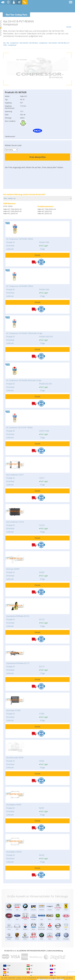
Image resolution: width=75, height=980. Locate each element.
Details (37, 255)
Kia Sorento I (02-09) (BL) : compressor (34, 43)
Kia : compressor (13, 43)
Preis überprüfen (38, 157)
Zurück (69, 24)
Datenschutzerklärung (55, 951)
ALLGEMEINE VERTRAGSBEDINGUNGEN (31, 951)
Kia (4, 43)
